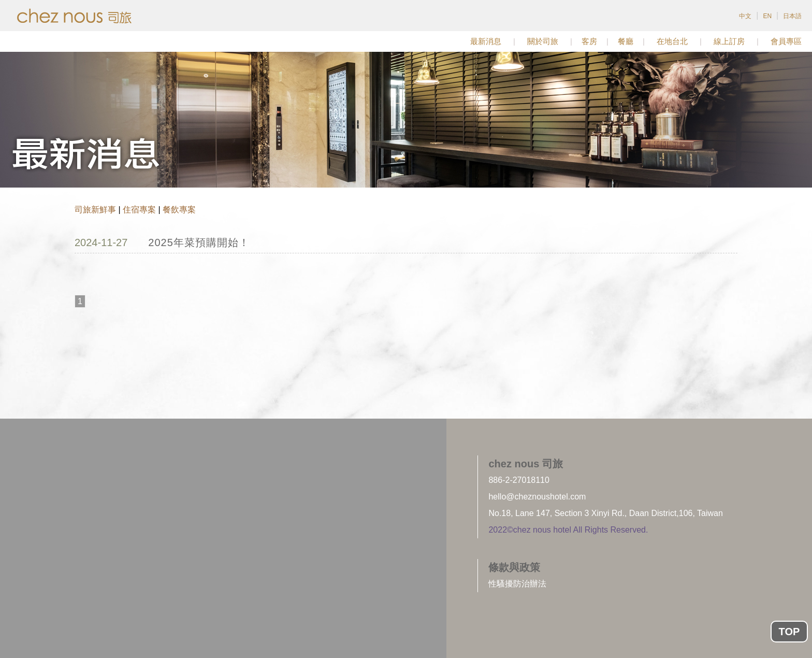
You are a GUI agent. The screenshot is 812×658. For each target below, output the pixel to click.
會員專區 (786, 41)
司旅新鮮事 (95, 210)
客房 (589, 41)
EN (767, 16)
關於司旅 (543, 41)
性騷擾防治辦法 (517, 584)
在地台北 (672, 41)
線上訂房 (729, 41)
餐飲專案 (179, 210)
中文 (745, 16)
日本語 (792, 16)
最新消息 (486, 41)
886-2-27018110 (519, 480)
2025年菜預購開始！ (199, 242)
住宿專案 (139, 210)
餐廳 (626, 41)
